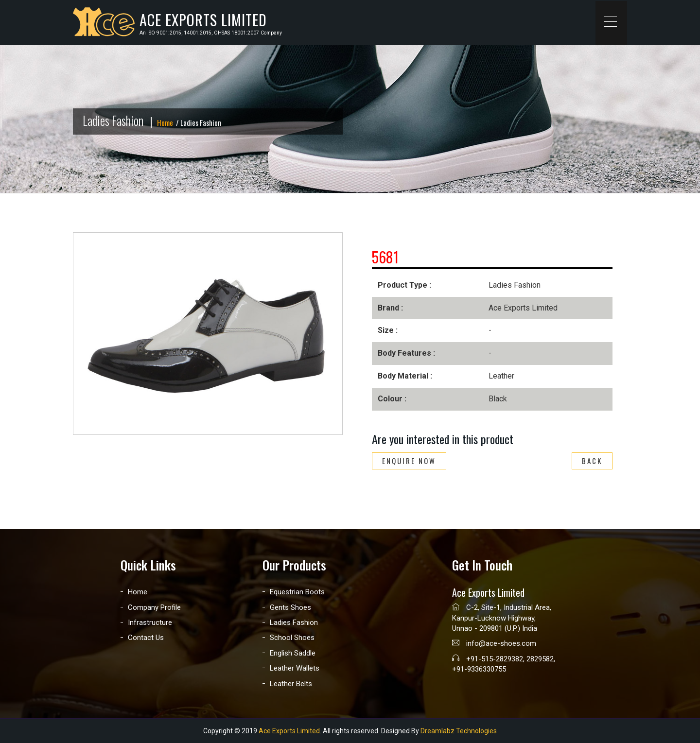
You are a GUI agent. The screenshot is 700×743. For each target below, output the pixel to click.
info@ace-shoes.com (494, 643)
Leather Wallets (295, 668)
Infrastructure (150, 622)
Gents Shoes (290, 607)
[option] (208, 334)
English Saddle (293, 653)
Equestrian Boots (297, 592)
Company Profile (154, 607)
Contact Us (146, 638)
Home (165, 122)
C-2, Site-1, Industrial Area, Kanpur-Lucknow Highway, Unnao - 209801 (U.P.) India (502, 618)
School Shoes (292, 638)
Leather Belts (291, 684)
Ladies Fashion (294, 622)
